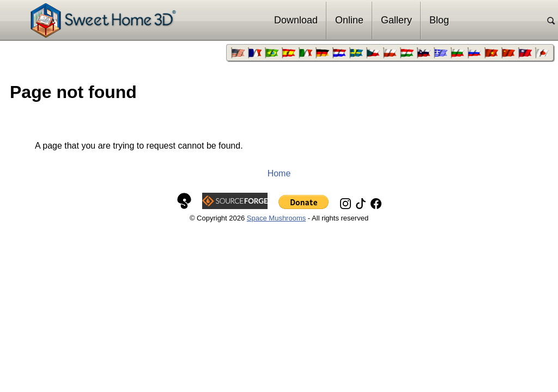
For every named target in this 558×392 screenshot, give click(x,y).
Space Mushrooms (276, 218)
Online (349, 20)
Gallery (396, 20)
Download (296, 20)
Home (279, 173)
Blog (439, 20)
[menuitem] (238, 53)
